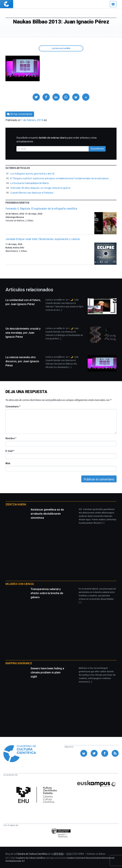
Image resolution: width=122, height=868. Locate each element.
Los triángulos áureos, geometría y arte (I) (32, 174)
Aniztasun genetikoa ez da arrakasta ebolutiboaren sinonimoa (47, 514)
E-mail (10, 451)
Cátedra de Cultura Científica (32, 854)
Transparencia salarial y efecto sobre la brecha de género (47, 593)
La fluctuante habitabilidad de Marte (29, 183)
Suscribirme (97, 149)
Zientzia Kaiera (16, 504)
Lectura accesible (61, 48)
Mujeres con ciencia (20, 584)
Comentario (13, 407)
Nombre (11, 438)
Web (8, 463)
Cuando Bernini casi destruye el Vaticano (32, 193)
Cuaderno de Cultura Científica (30, 858)
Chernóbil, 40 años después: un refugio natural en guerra (40, 188)
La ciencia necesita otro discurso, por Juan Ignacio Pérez (22, 361)
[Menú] (113, 4)
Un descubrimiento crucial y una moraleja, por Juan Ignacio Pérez (23, 333)
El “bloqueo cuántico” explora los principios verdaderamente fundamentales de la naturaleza (59, 178)
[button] (36, 97)
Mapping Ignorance (19, 663)
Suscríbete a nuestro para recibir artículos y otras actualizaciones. (57, 140)
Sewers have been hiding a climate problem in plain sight (47, 672)
